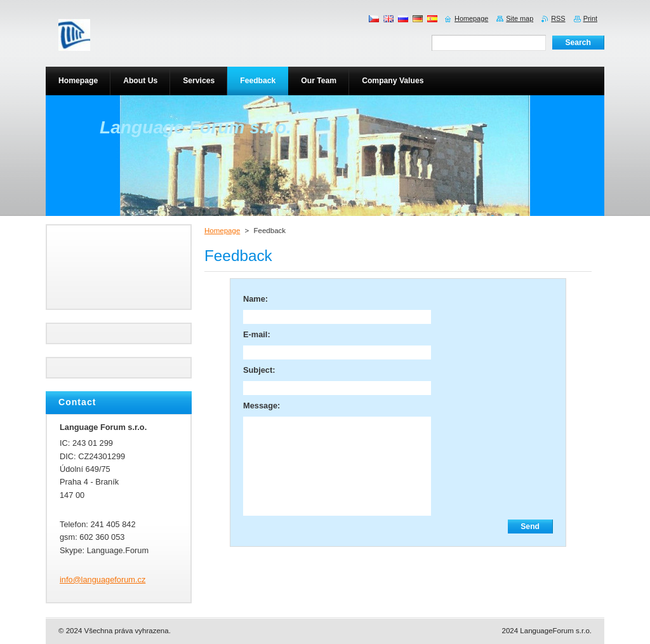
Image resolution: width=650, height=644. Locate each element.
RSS (558, 18)
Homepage (222, 231)
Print (590, 18)
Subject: (259, 370)
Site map (520, 18)
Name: (255, 299)
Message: (262, 406)
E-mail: (257, 334)
